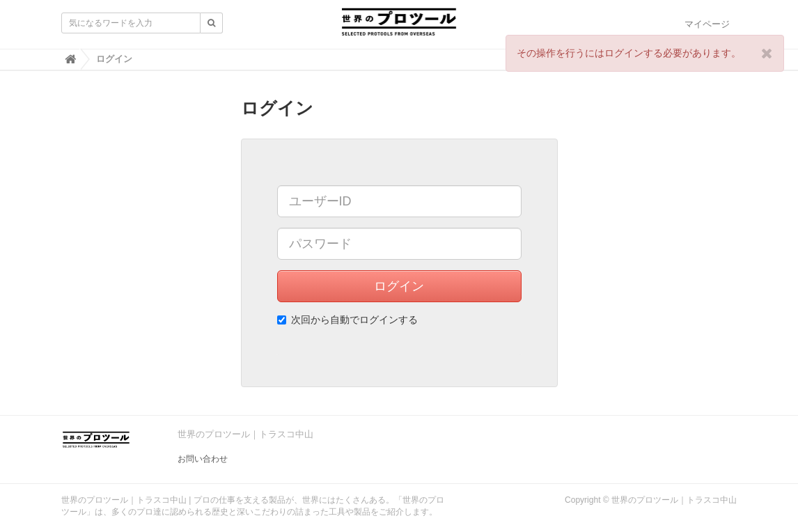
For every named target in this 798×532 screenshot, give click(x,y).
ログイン (399, 286)
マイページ (707, 24)
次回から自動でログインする (347, 320)
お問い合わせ (203, 459)
